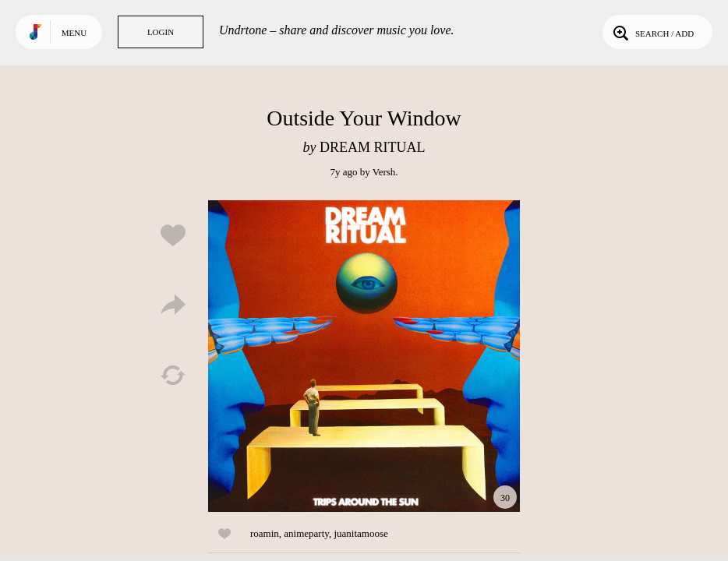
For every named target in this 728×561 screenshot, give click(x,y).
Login (161, 32)
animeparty (306, 533)
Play (364, 356)
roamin (265, 533)
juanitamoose (360, 533)
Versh (384, 172)
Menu (74, 33)
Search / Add (652, 32)
